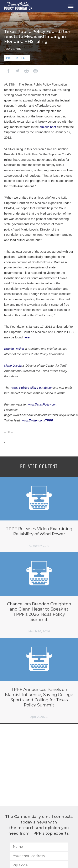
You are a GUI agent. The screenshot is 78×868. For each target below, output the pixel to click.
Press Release (17, 58)
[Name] (39, 847)
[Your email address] (39, 856)
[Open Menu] (71, 6)
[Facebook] (9, 71)
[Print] (35, 71)
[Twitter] (17, 71)
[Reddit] (26, 71)
